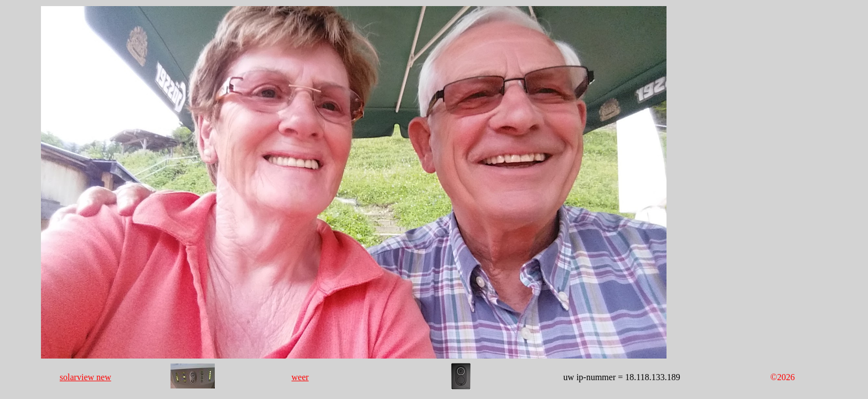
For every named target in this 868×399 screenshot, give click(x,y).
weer (300, 377)
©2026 (783, 377)
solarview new (86, 377)
